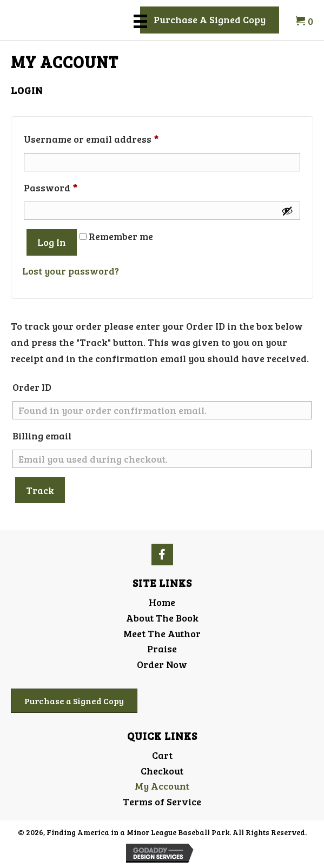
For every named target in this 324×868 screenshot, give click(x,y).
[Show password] (287, 211)
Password (71, 186)
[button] (210, 20)
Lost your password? (71, 271)
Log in (52, 242)
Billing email (42, 436)
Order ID (32, 387)
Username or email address (112, 137)
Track (40, 490)
